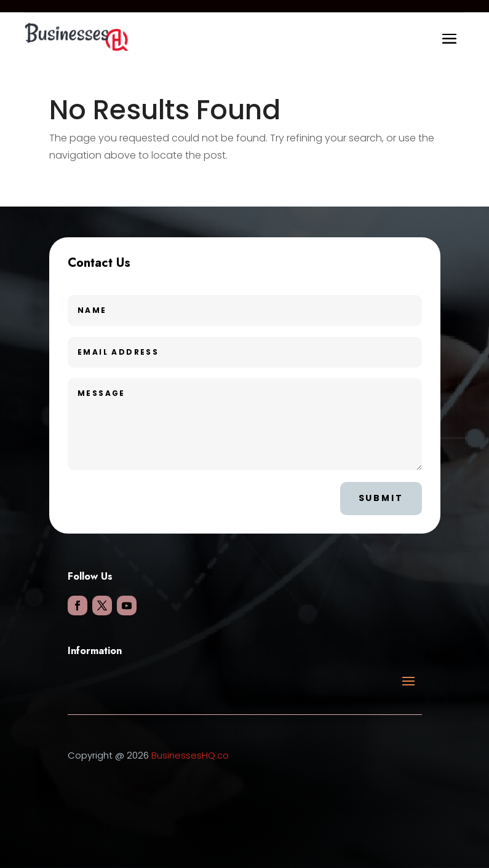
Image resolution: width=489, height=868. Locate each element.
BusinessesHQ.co (190, 755)
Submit (381, 498)
